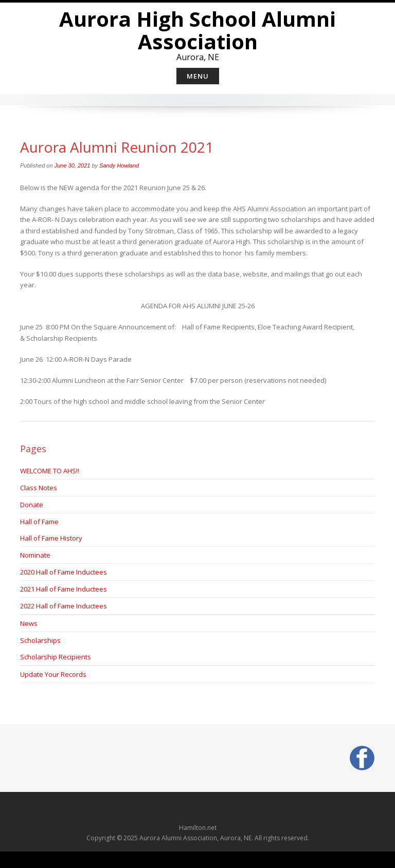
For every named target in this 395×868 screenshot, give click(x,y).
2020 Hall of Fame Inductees (64, 572)
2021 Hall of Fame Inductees (64, 589)
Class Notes (39, 488)
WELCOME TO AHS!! (50, 471)
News (29, 623)
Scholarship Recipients (56, 657)
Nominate (35, 555)
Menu (198, 76)
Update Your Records (53, 674)
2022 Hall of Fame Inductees (64, 606)
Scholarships (40, 640)
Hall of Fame (39, 522)
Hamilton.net (198, 828)
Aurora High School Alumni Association (197, 30)
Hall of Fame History (51, 538)
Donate (32, 505)
